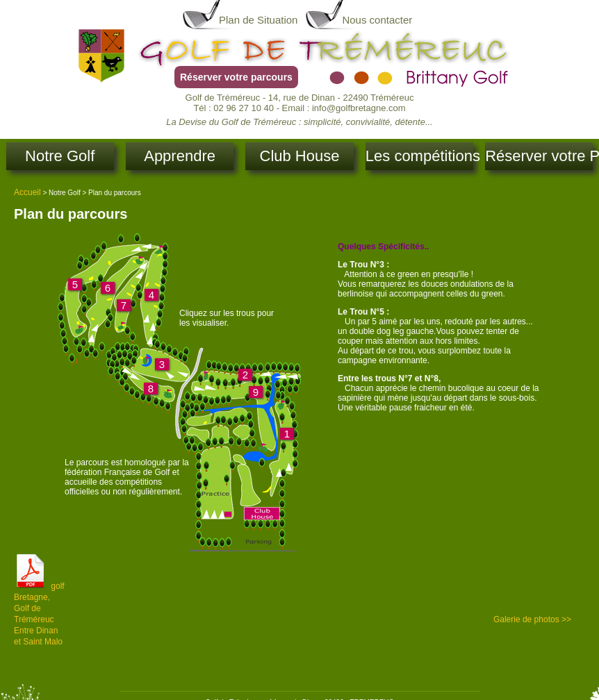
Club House (300, 156)
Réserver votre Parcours (539, 156)
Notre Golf (60, 156)
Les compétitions (419, 156)
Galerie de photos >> (532, 619)
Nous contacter (377, 20)
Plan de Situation (258, 20)
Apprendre (180, 156)
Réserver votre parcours (236, 77)
